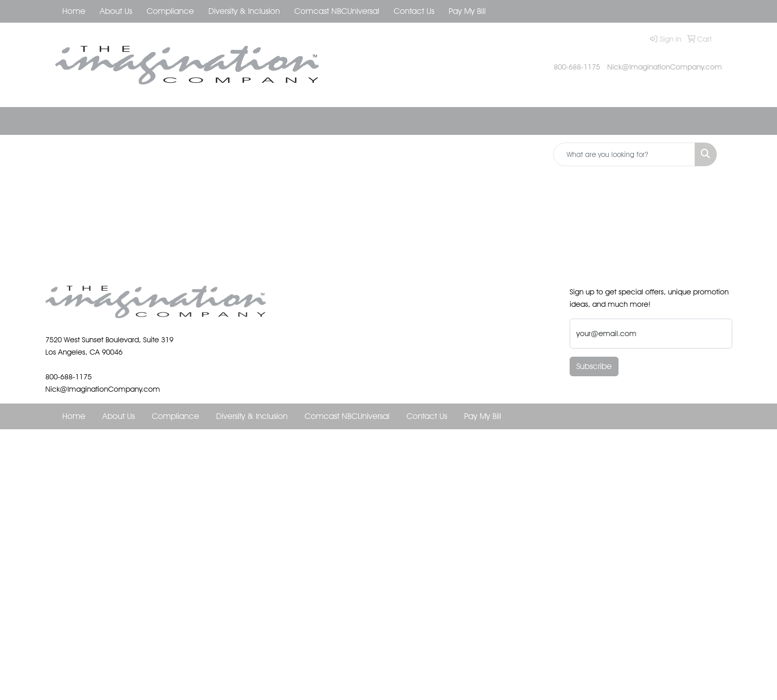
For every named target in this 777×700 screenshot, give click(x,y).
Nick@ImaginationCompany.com (665, 67)
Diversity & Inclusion (244, 11)
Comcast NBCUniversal (337, 11)
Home (74, 11)
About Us (116, 11)
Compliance (170, 11)
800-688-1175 (577, 67)
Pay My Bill (467, 11)
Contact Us (414, 11)
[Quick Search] (624, 154)
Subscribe (594, 366)
